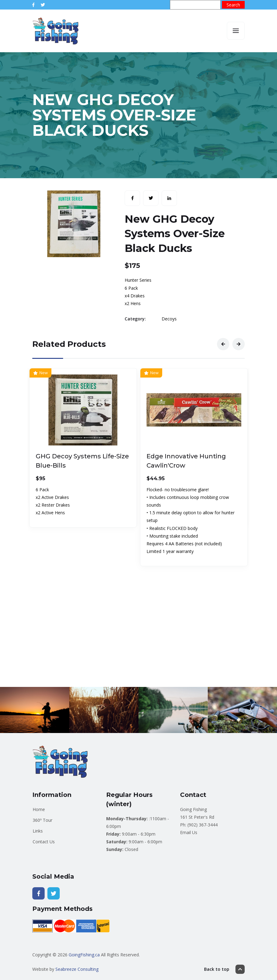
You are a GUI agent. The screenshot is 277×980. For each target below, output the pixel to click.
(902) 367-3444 (203, 825)
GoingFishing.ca (84, 955)
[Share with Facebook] (132, 198)
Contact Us (44, 842)
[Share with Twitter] (151, 198)
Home (39, 809)
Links (38, 831)
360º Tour (42, 820)
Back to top (224, 969)
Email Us (189, 832)
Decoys (169, 319)
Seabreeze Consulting (77, 969)
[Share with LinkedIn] (169, 198)
